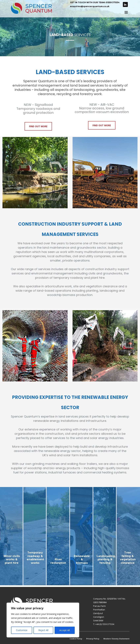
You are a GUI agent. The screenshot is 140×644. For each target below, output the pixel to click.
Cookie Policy (76, 639)
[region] (43, 620)
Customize (22, 630)
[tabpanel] (70, 28)
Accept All (65, 630)
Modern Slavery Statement (116, 639)
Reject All (43, 630)
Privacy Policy (93, 639)
